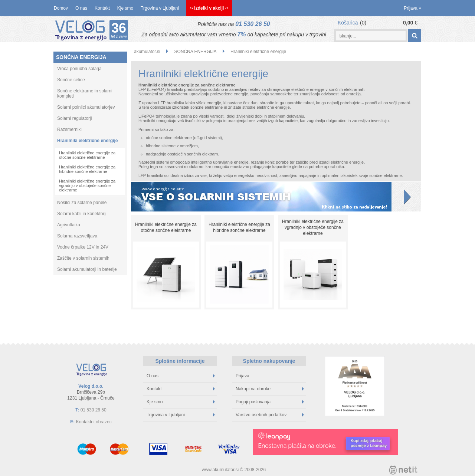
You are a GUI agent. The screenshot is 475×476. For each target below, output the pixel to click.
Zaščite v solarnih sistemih (83, 258)
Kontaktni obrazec (94, 422)
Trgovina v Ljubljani (160, 8)
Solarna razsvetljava (77, 236)
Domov (61, 8)
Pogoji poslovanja (270, 402)
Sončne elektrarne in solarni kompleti (85, 93)
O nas (81, 8)
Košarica (348, 23)
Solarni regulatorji (74, 118)
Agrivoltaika (69, 225)
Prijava (412, 8)
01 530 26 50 (253, 24)
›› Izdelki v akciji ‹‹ (209, 8)
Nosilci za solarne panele (82, 203)
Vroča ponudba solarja (79, 69)
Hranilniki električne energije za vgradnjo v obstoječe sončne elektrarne (87, 186)
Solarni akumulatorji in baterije (87, 269)
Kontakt (102, 8)
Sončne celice (71, 80)
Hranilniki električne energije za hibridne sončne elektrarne (87, 169)
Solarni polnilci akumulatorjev (86, 107)
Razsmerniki (69, 129)
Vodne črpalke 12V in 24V (83, 247)
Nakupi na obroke (270, 389)
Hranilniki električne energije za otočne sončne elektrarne (87, 155)
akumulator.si (147, 52)
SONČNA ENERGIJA (81, 57)
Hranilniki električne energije (87, 141)
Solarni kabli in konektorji (82, 214)
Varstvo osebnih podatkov (270, 415)
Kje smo (125, 8)
